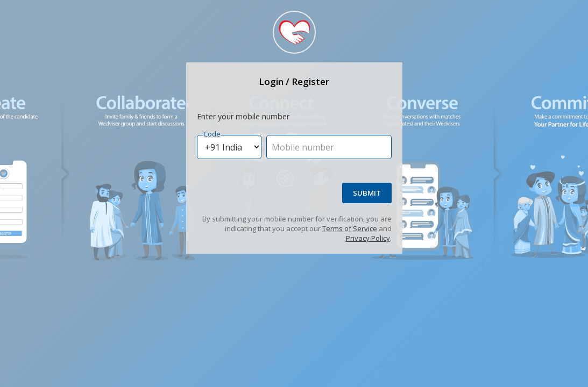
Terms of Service (350, 228)
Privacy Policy (368, 238)
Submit (367, 193)
